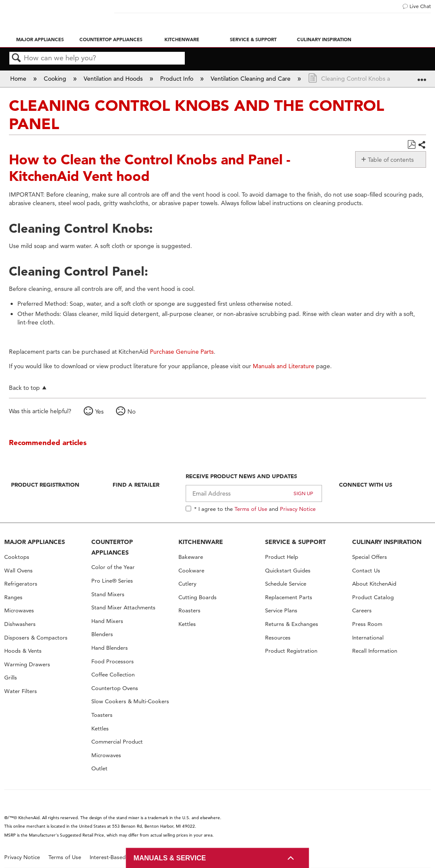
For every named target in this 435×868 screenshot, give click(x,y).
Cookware (191, 571)
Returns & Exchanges (292, 624)
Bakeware (191, 557)
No (131, 411)
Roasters (189, 610)
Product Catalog (373, 597)
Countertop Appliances (111, 39)
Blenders (102, 634)
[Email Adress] (254, 493)
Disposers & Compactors (36, 638)
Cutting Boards (198, 597)
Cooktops (17, 557)
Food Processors (113, 661)
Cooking (56, 79)
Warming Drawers (27, 664)
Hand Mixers (107, 621)
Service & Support (253, 39)
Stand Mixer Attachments (123, 607)
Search (17, 58)
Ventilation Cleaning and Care (251, 79)
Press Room (367, 624)
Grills (11, 678)
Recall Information (375, 651)
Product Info (178, 79)
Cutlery (187, 584)
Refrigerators (21, 584)
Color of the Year (113, 567)
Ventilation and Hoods (114, 79)
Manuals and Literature (284, 366)
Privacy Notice (298, 509)
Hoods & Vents (23, 651)
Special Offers (370, 557)
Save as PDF (411, 145)
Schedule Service (286, 584)
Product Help (282, 557)
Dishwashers (20, 624)
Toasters (102, 715)
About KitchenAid (374, 584)
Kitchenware (182, 39)
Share (422, 145)
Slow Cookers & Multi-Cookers (130, 701)
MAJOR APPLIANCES (35, 542)
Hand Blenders (110, 648)
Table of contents (391, 160)
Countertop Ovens (115, 688)
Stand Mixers (108, 594)
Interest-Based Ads (113, 857)
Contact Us (366, 571)
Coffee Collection (113, 675)
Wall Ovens (18, 571)
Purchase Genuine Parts (182, 352)
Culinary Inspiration (324, 39)
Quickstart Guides (288, 571)
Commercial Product (117, 742)
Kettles (100, 728)
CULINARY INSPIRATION (387, 542)
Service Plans (281, 610)
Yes (99, 411)
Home (19, 79)
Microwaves (19, 610)
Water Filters (21, 691)
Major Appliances (40, 39)
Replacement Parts (289, 597)
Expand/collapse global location (422, 76)
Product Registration (45, 485)
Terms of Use (251, 509)
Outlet (99, 768)
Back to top (24, 387)
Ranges (13, 597)
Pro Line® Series (112, 581)
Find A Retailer (136, 485)
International (368, 638)
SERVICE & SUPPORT (295, 542)
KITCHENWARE (201, 542)
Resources (278, 638)
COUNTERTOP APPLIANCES (112, 547)
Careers (362, 610)
